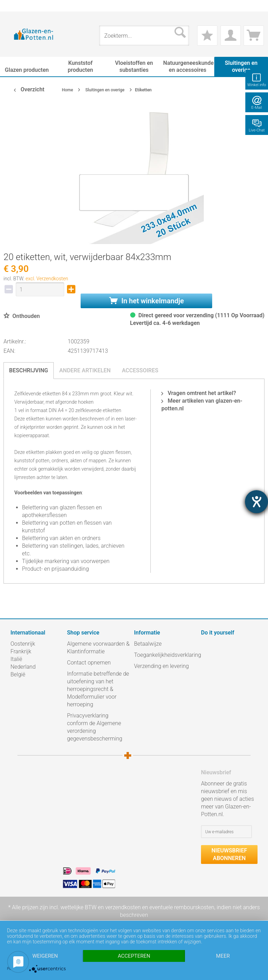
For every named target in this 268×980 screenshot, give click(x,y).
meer (223, 956)
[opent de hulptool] (256, 502)
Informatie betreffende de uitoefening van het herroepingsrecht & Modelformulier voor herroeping (98, 689)
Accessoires (140, 370)
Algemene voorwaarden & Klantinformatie (98, 648)
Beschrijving (29, 370)
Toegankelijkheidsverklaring (166, 655)
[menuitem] (14, 6)
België (18, 674)
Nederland (23, 667)
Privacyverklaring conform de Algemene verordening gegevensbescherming (95, 727)
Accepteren (134, 956)
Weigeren (45, 956)
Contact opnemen (89, 663)
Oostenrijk (23, 644)
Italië (16, 659)
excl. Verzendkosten (47, 279)
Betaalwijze (148, 644)
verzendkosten (123, 907)
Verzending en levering (161, 666)
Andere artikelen (85, 370)
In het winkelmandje (147, 301)
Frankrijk (21, 651)
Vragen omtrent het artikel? (199, 393)
